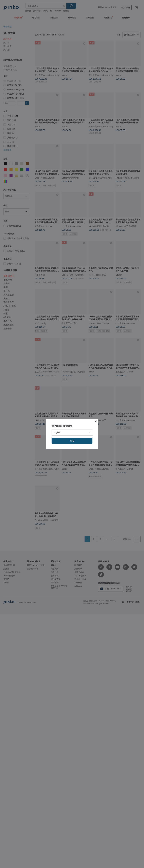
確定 (72, 441)
